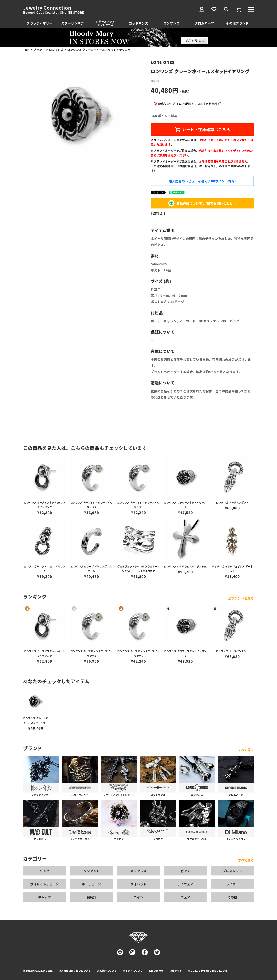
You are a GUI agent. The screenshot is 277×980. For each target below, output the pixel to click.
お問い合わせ (156, 971)
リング (45, 871)
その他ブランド (237, 23)
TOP (26, 50)
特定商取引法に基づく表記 (38, 971)
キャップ (45, 897)
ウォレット (138, 884)
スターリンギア (73, 23)
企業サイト (176, 971)
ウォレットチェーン (45, 884)
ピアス (185, 871)
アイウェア (186, 884)
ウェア (185, 897)
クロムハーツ (204, 23)
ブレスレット (232, 871)
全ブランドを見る (241, 598)
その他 (232, 897)
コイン (138, 897)
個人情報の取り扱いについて (75, 971)
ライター (232, 884)
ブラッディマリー (40, 23)
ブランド (39, 50)
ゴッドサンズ (139, 23)
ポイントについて (133, 971)
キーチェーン (92, 884)
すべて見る (246, 750)
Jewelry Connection (47, 8)
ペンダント (92, 871)
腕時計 (92, 897)
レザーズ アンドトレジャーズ (105, 23)
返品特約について (107, 971)
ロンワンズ (171, 23)
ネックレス (138, 871)
